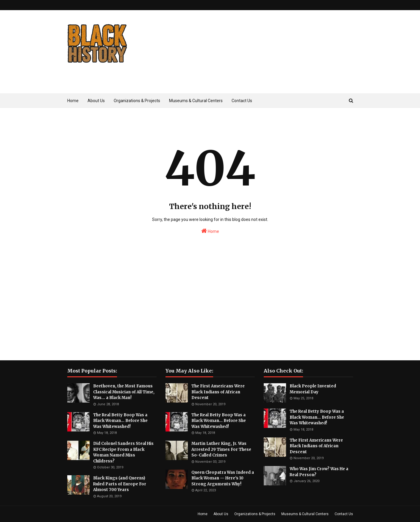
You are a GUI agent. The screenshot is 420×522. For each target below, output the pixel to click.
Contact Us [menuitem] (242, 101)
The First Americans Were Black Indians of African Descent (218, 392)
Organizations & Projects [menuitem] (137, 101)
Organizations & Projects (255, 514)
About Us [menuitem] (96, 101)
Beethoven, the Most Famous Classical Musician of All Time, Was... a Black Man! (124, 392)
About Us (221, 514)
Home (210, 231)
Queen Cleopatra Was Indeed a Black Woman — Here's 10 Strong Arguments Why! (223, 478)
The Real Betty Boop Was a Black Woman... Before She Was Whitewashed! (120, 421)
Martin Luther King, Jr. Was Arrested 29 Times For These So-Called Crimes (221, 449)
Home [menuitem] (73, 101)
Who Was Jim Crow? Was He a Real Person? (319, 472)
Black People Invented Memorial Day (313, 389)
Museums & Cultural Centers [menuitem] (196, 101)
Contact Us (344, 514)
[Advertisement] (245, 61)
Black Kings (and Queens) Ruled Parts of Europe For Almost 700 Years (120, 484)
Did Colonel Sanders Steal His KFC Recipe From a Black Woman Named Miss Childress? (123, 452)
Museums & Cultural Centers (305, 514)
